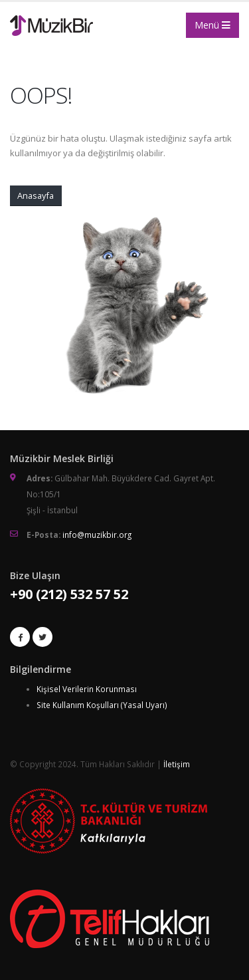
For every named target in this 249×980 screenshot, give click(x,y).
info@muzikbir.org (97, 535)
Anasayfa (36, 195)
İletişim (177, 764)
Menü (212, 25)
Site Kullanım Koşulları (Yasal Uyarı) (102, 705)
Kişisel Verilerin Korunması (87, 689)
